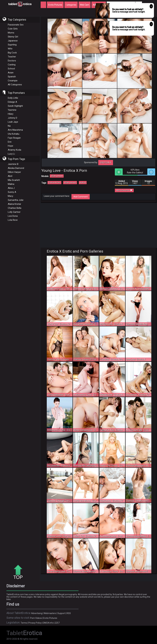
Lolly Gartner (14, 212)
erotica (83, 183)
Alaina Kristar (14, 204)
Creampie (13, 81)
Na (9, 126)
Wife (10, 49)
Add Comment (81, 197)
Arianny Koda (14, 150)
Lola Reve (13, 220)
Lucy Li (11, 154)
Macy (11, 196)
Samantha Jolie (16, 200)
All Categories (15, 85)
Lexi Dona (13, 216)
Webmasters (50, 613)
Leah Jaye (13, 122)
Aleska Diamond (16, 168)
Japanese (13, 41)
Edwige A (12, 102)
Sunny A (12, 192)
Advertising (37, 613)
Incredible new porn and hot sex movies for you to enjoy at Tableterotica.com (20, 4)
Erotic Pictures (50, 618)
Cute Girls (13, 29)
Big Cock (12, 53)
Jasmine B (13, 164)
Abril (10, 176)
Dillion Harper (14, 172)
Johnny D (12, 118)
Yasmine (12, 110)
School (11, 69)
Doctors (12, 61)
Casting (12, 65)
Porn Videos (36, 618)
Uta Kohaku (14, 134)
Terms (24, 623)
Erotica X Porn (54, 183)
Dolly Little (13, 98)
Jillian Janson (57, 176)
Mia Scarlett (14, 180)
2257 (57, 623)
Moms (11, 33)
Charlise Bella (15, 208)
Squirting (12, 45)
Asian (11, 73)
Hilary (11, 114)
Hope (11, 146)
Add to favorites (124, 190)
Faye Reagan (14, 138)
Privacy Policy (35, 623)
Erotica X (106, 163)
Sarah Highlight (15, 106)
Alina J (11, 188)
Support (61, 613)
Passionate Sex (16, 25)
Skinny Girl (13, 37)
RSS (69, 613)
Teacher (12, 57)
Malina (11, 184)
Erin (10, 142)
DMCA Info (48, 623)
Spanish (12, 77)
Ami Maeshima (15, 130)
